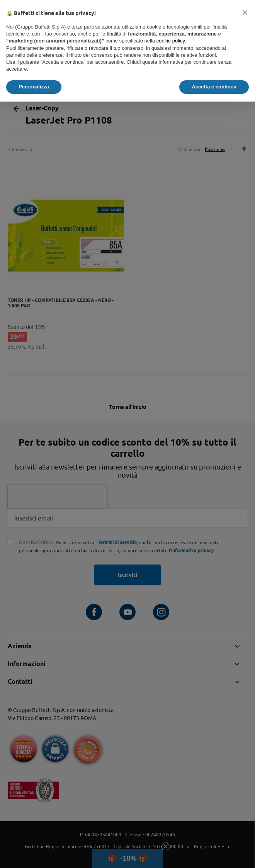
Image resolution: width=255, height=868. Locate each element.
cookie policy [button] (171, 41)
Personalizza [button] (34, 87)
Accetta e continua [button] (214, 87)
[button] (245, 12)
